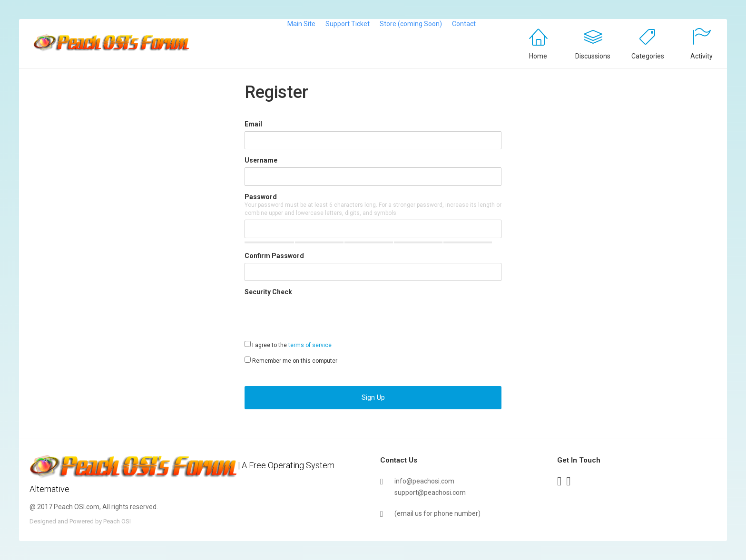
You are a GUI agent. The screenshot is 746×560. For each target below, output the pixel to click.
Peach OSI (117, 521)
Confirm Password (274, 256)
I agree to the (288, 345)
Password (261, 197)
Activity (702, 56)
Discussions (593, 56)
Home (538, 56)
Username (261, 160)
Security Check (268, 292)
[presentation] (317, 318)
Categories (648, 56)
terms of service (310, 345)
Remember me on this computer (291, 360)
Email (253, 124)
